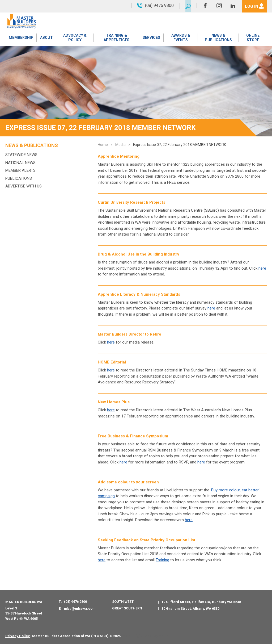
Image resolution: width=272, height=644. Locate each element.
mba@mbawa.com (80, 609)
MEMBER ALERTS (20, 170)
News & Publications (218, 38)
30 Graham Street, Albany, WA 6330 (190, 609)
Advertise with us (24, 186)
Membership (21, 39)
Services (151, 39)
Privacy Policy (18, 636)
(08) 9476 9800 (75, 602)
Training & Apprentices (116, 38)
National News (20, 163)
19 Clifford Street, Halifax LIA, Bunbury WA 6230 (201, 602)
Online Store (253, 38)
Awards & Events (180, 38)
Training (162, 560)
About (46, 39)
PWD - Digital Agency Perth (145, 636)
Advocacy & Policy (74, 38)
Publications (19, 178)
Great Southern (127, 608)
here (111, 370)
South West (123, 602)
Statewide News (21, 155)
